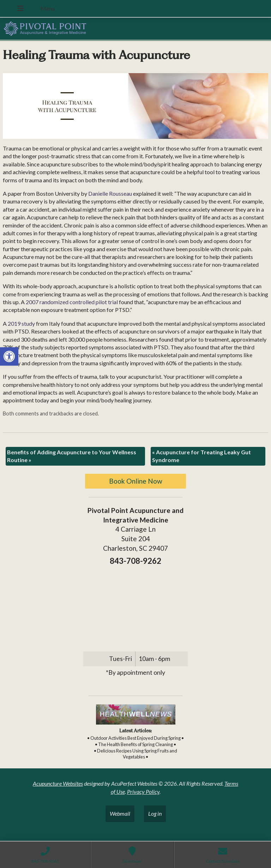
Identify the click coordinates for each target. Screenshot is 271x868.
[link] (9, 356)
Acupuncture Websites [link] (58, 783)
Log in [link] (155, 813)
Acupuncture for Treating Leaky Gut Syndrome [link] (201, 456)
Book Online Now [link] (136, 481)
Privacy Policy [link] (143, 792)
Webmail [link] (120, 813)
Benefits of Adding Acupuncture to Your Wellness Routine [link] (72, 456)
